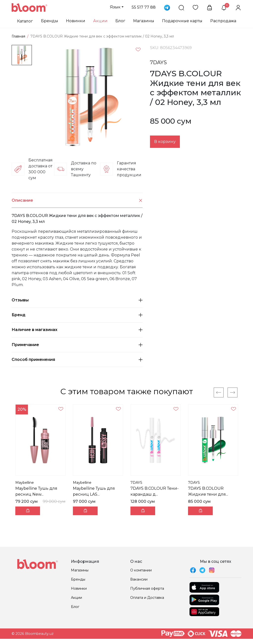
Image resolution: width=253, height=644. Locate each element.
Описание (77, 200)
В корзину (165, 142)
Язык (115, 7)
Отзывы (77, 300)
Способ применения (77, 360)
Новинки (76, 21)
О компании (141, 570)
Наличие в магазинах (77, 330)
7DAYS (158, 62)
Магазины (144, 21)
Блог (120, 21)
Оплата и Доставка (147, 598)
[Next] (232, 392)
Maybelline (25, 483)
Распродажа (223, 21)
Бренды (50, 21)
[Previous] (219, 392)
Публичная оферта (147, 588)
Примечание (77, 345)
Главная (18, 36)
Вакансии (139, 579)
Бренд (77, 315)
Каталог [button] (25, 21)
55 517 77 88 (144, 7)
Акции (100, 21)
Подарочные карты (182, 21)
